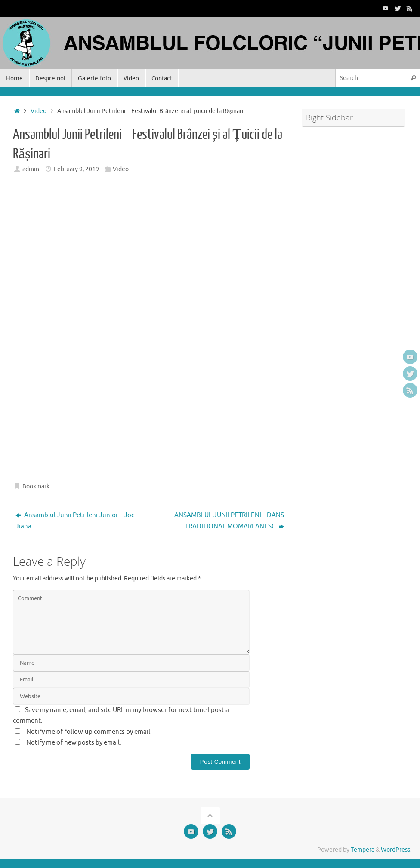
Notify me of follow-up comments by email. (89, 732)
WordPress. (396, 850)
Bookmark (36, 486)
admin (31, 169)
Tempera (363, 850)
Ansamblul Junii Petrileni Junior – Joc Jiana (75, 521)
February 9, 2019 (76, 169)
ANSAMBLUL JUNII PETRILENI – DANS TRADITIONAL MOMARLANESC (229, 521)
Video (39, 111)
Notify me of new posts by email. (74, 743)
